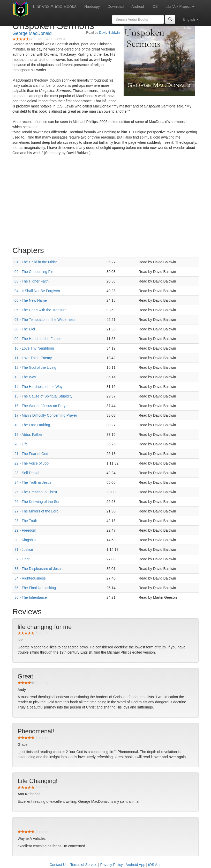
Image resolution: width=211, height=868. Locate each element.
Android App (135, 865)
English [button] (191, 19)
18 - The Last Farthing (32, 425)
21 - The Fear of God (31, 454)
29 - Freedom (25, 530)
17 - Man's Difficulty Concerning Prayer (46, 415)
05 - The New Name (31, 300)
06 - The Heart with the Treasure (40, 310)
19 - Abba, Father (28, 435)
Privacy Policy (112, 865)
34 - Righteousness (30, 578)
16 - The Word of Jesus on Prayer (42, 406)
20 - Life (21, 444)
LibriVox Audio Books (55, 6)
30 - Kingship (25, 540)
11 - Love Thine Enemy (33, 358)
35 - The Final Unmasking (35, 588)
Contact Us (59, 865)
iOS (155, 6)
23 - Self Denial (27, 473)
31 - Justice (24, 549)
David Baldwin (109, 33)
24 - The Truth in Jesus (33, 482)
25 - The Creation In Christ (36, 492)
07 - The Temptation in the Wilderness (45, 320)
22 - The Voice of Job (32, 463)
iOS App (155, 865)
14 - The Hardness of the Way (39, 387)
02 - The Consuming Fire (35, 272)
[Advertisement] (106, 202)
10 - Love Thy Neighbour (34, 348)
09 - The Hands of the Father (38, 339)
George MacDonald (32, 33)
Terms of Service (84, 865)
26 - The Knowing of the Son (37, 502)
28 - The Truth (26, 521)
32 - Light (22, 559)
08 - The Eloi (25, 329)
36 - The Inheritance (31, 597)
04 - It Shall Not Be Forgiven (37, 291)
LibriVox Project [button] (180, 6)
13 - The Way (25, 377)
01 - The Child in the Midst (36, 262)
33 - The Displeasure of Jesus (39, 569)
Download (116, 6)
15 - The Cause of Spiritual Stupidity (43, 396)
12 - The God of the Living (35, 367)
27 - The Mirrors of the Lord (36, 511)
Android (138, 6)
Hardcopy (92, 6)
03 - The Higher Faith (32, 281)
